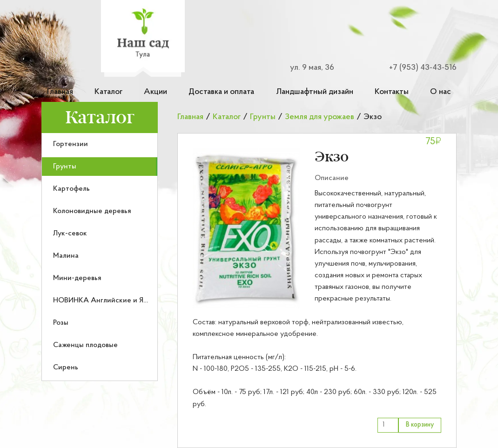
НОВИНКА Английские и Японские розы (121, 301)
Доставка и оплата (221, 92)
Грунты (65, 167)
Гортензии (71, 144)
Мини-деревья (77, 278)
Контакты (392, 92)
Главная (60, 92)
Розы (61, 323)
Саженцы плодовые (85, 345)
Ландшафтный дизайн (315, 92)
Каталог (108, 92)
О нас (441, 92)
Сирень (66, 368)
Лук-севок (70, 234)
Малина (66, 256)
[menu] (100, 257)
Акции (155, 92)
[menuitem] (100, 144)
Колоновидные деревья (92, 211)
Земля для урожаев (320, 117)
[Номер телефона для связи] (417, 68)
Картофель (71, 189)
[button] (246, 228)
